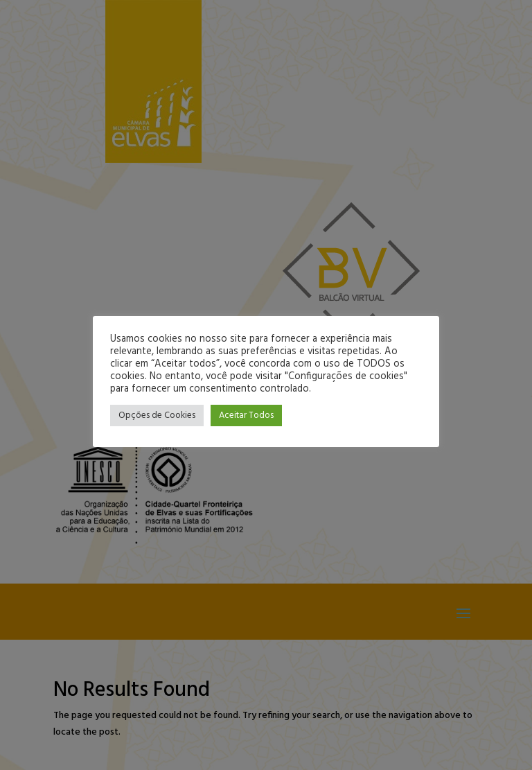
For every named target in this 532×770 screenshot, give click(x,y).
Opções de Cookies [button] (157, 415)
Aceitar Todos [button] (246, 415)
